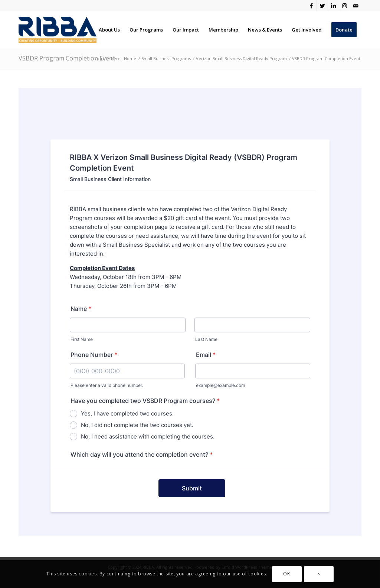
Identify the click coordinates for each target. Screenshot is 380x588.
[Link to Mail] (356, 6)
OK (286, 574)
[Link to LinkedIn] (333, 6)
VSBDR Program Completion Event (67, 58)
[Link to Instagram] (345, 6)
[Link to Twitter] (322, 6)
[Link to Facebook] (311, 6)
